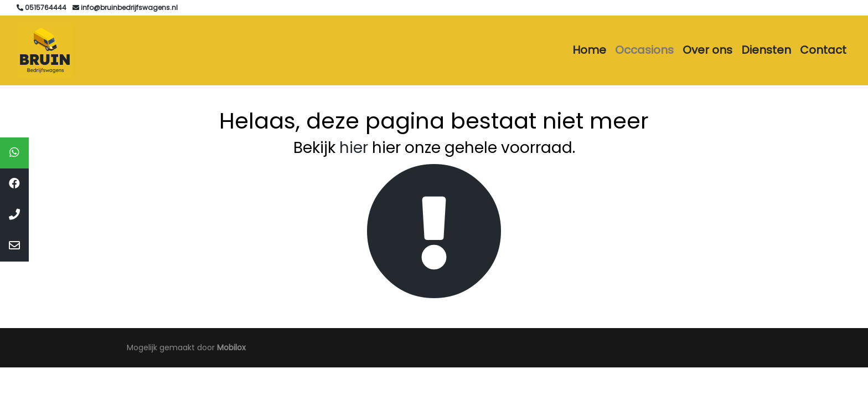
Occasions (644, 50)
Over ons (707, 50)
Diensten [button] (766, 50)
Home (589, 50)
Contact (823, 50)
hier (354, 148)
